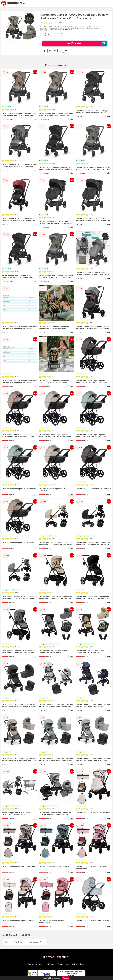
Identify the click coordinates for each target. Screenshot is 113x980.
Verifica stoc (87, 43)
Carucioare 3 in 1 (38, 942)
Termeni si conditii (36, 964)
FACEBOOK (49, 957)
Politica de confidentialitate (57, 964)
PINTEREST (63, 957)
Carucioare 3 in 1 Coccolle (16, 942)
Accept (66, 978)
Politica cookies (77, 964)
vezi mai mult (67, 30)
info (35, 119)
